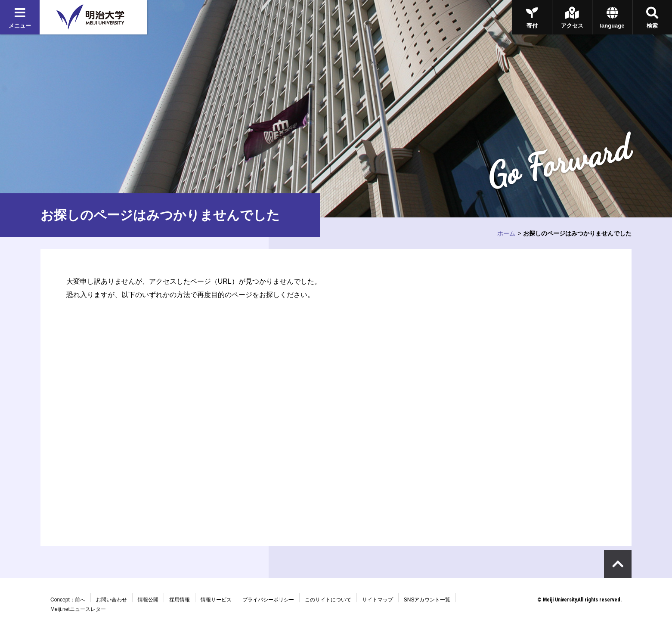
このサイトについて (328, 600)
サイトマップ (378, 600)
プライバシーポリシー (268, 600)
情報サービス (216, 600)
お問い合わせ (111, 600)
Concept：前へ (68, 600)
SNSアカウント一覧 (427, 600)
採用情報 (180, 600)
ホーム (506, 233)
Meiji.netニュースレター (78, 609)
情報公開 (148, 600)
